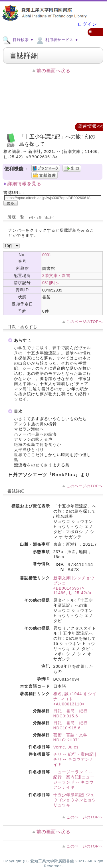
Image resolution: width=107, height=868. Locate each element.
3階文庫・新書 (56, 276)
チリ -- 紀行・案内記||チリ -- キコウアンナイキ (75, 759)
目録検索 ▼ (18, 40)
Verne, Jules (66, 747)
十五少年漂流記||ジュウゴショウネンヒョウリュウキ (75, 800)
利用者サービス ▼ (57, 40)
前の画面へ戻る (53, 71)
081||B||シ (51, 283)
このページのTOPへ (85, 322)
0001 (47, 255)
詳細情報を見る (24, 184)
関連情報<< (90, 126)
